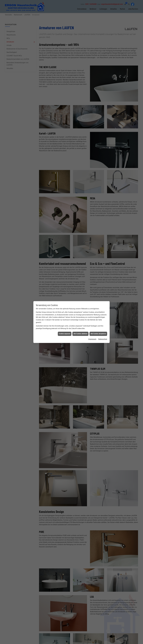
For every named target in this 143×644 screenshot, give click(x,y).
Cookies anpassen (65, 334)
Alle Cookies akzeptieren (98, 334)
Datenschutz (103, 339)
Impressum (92, 339)
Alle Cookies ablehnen (80, 334)
